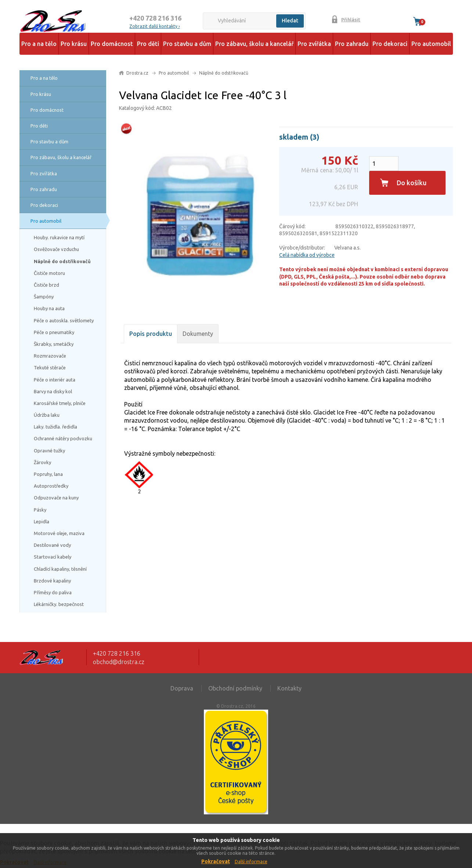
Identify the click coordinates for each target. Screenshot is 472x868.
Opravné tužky (49, 451)
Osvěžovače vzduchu (56, 249)
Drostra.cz (137, 73)
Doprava (182, 688)
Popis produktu (151, 334)
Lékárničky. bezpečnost (59, 604)
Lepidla (42, 521)
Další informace (251, 862)
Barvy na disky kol (53, 391)
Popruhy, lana (48, 474)
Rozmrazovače (50, 356)
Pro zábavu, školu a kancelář (254, 44)
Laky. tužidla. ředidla (55, 427)
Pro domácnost (112, 44)
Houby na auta (49, 308)
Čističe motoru (49, 273)
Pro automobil (431, 44)
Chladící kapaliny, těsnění (60, 569)
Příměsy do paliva (53, 592)
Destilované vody (52, 545)
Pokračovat (216, 861)
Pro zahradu (352, 44)
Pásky (40, 510)
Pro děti (148, 44)
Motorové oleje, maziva (59, 533)
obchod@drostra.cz (119, 662)
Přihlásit (351, 19)
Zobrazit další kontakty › (154, 26)
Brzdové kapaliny (52, 581)
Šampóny (44, 297)
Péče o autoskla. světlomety (64, 320)
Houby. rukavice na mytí (59, 237)
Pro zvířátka (314, 44)
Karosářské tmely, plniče (60, 403)
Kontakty (289, 688)
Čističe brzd (46, 285)
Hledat (290, 21)
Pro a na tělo (39, 44)
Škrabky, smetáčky (54, 344)
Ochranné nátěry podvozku (63, 438)
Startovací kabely (53, 557)
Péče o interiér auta (55, 380)
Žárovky (42, 462)
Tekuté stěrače (50, 367)
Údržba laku (47, 415)
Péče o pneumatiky (54, 332)
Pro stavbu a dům (187, 44)
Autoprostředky (51, 486)
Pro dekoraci (390, 44)
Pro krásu (74, 44)
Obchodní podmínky (235, 688)
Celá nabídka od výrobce (307, 255)
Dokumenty (198, 334)
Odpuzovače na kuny (56, 498)
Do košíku (412, 183)
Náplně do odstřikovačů (62, 261)
